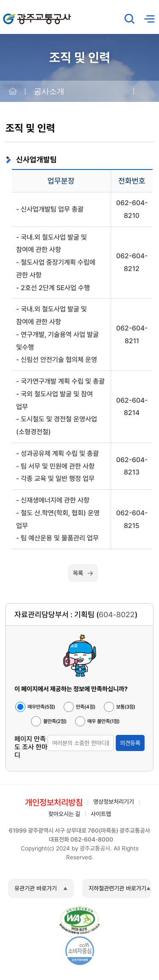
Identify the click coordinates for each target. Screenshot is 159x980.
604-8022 (117, 614)
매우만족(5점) (41, 707)
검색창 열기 (130, 19)
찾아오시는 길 (64, 814)
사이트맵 (101, 814)
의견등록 (130, 743)
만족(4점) (86, 707)
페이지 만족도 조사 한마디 (31, 747)
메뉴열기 (149, 19)
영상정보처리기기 (114, 802)
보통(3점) (126, 707)
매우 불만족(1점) (103, 721)
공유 (146, 92)
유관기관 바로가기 (36, 888)
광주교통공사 (21, 14)
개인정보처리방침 (54, 802)
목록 (78, 573)
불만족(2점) (55, 721)
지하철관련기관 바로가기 (117, 888)
